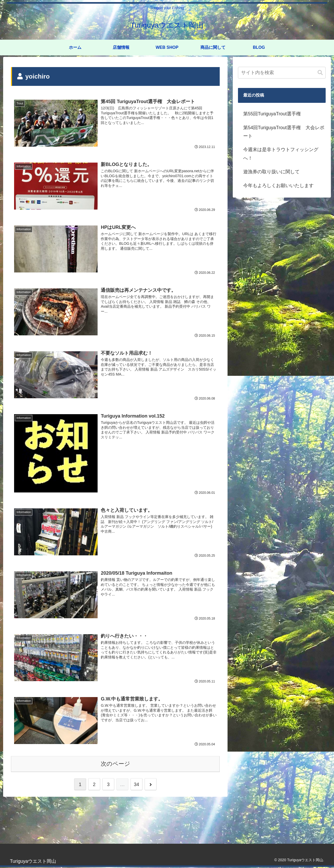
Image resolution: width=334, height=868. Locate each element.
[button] (320, 73)
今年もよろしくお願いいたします (278, 186)
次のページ (115, 765)
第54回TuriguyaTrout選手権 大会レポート (284, 132)
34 (136, 785)
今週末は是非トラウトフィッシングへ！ (281, 154)
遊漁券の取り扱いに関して (271, 172)
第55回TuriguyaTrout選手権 (272, 114)
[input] (282, 73)
